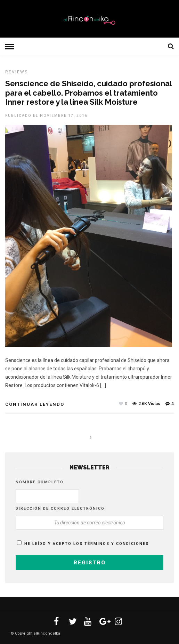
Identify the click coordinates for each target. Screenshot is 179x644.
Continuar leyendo (35, 404)
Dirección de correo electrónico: (61, 509)
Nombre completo (40, 482)
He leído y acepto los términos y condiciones (87, 544)
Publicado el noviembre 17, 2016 (46, 116)
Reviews (17, 72)
